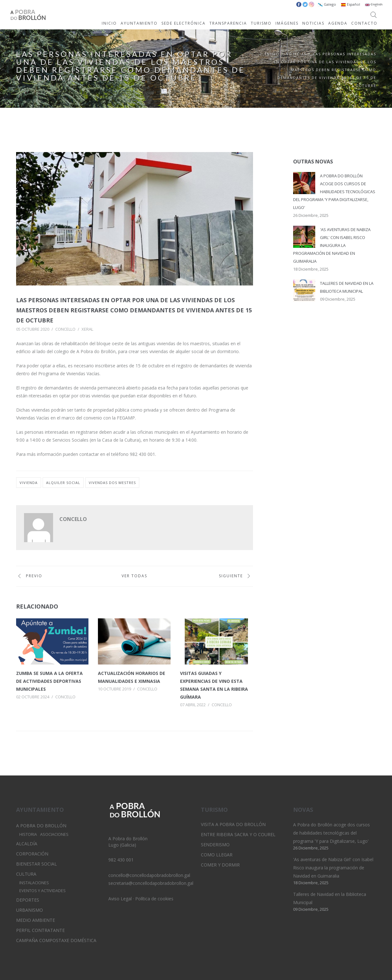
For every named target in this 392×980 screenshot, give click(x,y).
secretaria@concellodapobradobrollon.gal (151, 883)
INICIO (109, 23)
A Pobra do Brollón (41, 826)
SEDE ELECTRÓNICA (184, 23)
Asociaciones (54, 834)
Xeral (87, 329)
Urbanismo (30, 910)
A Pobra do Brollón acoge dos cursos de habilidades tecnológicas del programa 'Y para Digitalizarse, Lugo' (334, 192)
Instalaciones (34, 883)
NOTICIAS (313, 23)
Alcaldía (27, 844)
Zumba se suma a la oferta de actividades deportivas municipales (49, 681)
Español (350, 4)
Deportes (28, 900)
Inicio (272, 54)
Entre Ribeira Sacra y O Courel (238, 834)
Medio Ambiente (36, 920)
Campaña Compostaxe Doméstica (56, 940)
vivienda (29, 483)
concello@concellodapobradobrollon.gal (149, 875)
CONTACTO (364, 23)
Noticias (296, 54)
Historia (28, 834)
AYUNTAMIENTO (139, 23)
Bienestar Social (36, 864)
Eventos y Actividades (42, 891)
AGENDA (338, 23)
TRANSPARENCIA (228, 23)
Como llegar (217, 855)
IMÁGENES (287, 23)
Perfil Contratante (40, 930)
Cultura (26, 874)
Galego (327, 4)
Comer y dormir (220, 865)
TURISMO (261, 23)
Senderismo (215, 845)
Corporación (32, 854)
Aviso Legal (120, 899)
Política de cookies (154, 899)
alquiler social (63, 483)
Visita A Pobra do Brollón (233, 824)
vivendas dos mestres (112, 483)
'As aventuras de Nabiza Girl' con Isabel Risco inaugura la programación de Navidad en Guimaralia (332, 245)
